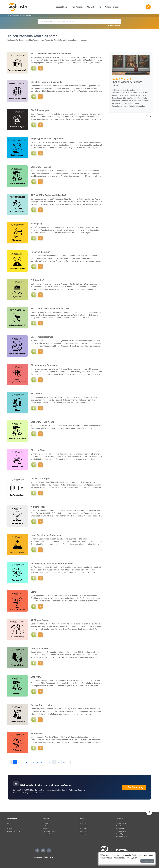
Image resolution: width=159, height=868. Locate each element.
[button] (146, 116)
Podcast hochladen (85, 826)
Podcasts (18, 15)
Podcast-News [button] (61, 7)
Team (8, 823)
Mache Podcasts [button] (94, 7)
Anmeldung (83, 834)
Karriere (9, 826)
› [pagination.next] (69, 762)
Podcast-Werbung (121, 831)
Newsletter (46, 823)
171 (59, 762)
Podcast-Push (120, 829)
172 (64, 762)
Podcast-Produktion (122, 837)
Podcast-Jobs (120, 826)
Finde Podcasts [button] (77, 7)
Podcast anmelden (85, 823)
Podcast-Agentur (121, 834)
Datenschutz (47, 834)
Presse (45, 829)
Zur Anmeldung (134, 787)
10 (49, 762)
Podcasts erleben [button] (112, 7)
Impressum (10, 829)
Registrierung (83, 831)
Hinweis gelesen (147, 861)
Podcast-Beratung (121, 823)
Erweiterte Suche (115, 26)
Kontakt (45, 826)
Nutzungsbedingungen (50, 831)
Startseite (11, 15)
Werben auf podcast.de (13, 831)
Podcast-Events (84, 829)
